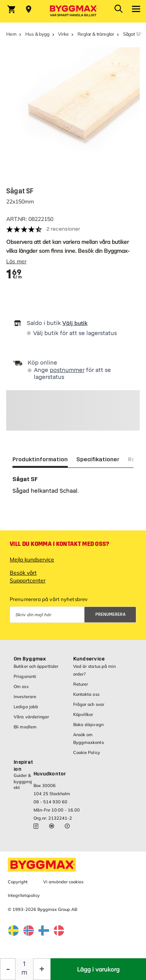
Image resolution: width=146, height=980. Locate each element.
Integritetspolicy (24, 895)
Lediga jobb (26, 707)
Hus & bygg (37, 34)
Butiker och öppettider (36, 666)
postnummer (67, 370)
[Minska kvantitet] (8, 969)
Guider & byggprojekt (23, 781)
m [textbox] (24, 972)
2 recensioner (63, 229)
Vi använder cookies (63, 882)
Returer (81, 684)
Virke (63, 34)
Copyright (18, 882)
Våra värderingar (32, 717)
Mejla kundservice (32, 560)
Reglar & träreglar (96, 34)
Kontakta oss (86, 694)
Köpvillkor (83, 714)
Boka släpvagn (88, 725)
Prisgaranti (25, 676)
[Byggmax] (73, 11)
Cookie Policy (87, 752)
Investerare (25, 697)
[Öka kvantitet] (42, 969)
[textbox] (14, 274)
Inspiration (23, 766)
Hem (11, 34)
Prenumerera (111, 614)
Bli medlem (25, 727)
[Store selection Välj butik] (29, 9)
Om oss (21, 686)
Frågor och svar (89, 704)
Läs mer (16, 261)
